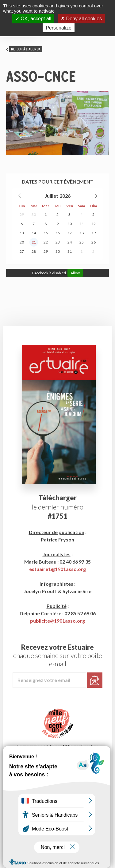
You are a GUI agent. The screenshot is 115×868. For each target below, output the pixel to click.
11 (82, 224)
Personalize (59, 28)
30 (34, 214)
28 (34, 251)
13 (22, 233)
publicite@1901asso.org (57, 621)
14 (34, 233)
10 (70, 224)
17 (70, 233)
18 (82, 233)
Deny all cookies (81, 19)
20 (22, 242)
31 (70, 251)
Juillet (52, 196)
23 (58, 242)
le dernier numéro (58, 507)
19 (94, 233)
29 (22, 214)
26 (94, 242)
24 (70, 242)
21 (34, 242)
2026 (65, 196)
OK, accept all (33, 19)
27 (22, 251)
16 (58, 233)
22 (46, 242)
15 (46, 233)
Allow (75, 273)
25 (82, 242)
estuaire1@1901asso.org (57, 569)
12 (94, 224)
